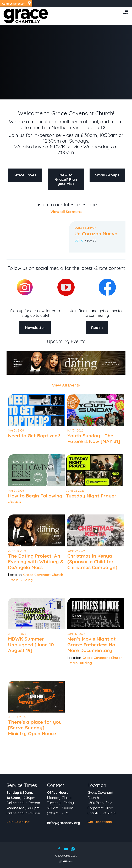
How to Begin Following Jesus (35, 499)
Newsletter (35, 328)
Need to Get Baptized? (34, 436)
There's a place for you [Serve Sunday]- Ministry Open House (35, 728)
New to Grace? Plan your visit (66, 179)
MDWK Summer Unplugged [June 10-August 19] (32, 645)
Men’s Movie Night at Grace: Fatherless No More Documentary (92, 645)
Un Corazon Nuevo (96, 234)
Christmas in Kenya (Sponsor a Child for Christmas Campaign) (92, 562)
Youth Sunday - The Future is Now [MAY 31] (94, 438)
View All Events (66, 385)
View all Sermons (66, 212)
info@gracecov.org (64, 823)
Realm (97, 328)
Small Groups (107, 175)
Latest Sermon (85, 228)
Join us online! (18, 822)
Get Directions (100, 822)
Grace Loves (25, 175)
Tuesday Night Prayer (91, 496)
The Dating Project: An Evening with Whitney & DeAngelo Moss (36, 562)
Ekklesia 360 (66, 861)
